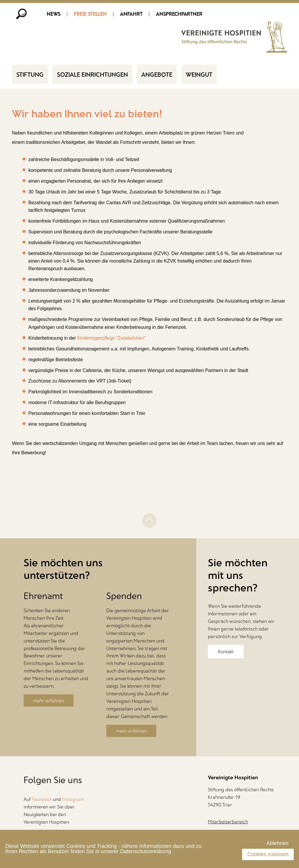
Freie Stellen (90, 14)
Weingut (199, 74)
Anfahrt (131, 14)
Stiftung (30, 74)
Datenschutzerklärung (146, 851)
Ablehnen (277, 843)
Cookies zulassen (268, 854)
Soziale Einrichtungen (92, 74)
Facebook (42, 799)
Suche (21, 14)
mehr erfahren (48, 701)
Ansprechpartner (179, 14)
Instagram (73, 799)
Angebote (157, 74)
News (54, 14)
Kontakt (226, 652)
